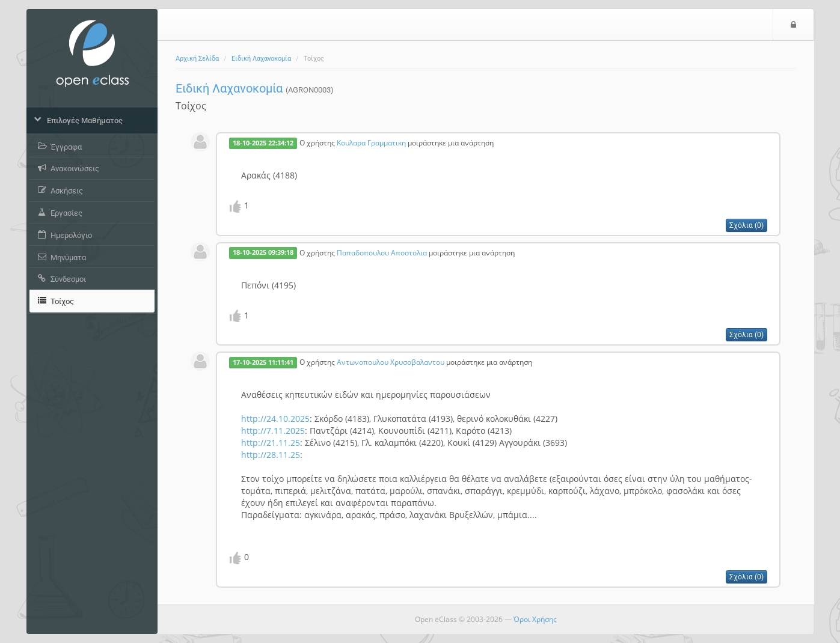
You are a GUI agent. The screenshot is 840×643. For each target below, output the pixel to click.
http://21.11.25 (271, 443)
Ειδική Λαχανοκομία (261, 59)
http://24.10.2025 (275, 419)
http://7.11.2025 (273, 431)
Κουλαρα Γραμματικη (371, 142)
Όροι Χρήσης (535, 619)
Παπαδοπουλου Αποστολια (382, 252)
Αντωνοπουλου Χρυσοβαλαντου (391, 362)
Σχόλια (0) (746, 225)
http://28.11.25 (271, 455)
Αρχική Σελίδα (197, 59)
